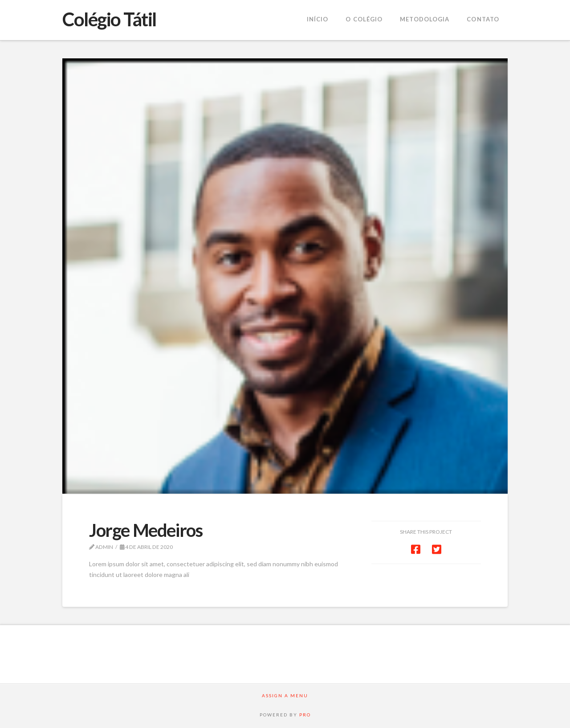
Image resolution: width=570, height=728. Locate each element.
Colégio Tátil (109, 19)
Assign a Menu (285, 695)
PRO (305, 715)
